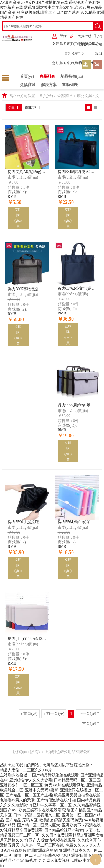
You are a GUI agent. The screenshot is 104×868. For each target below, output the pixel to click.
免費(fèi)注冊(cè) (86, 36)
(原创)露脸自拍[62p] (79, 855)
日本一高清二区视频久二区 (37, 815)
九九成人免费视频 (54, 860)
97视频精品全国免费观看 (21, 830)
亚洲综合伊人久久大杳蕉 (31, 780)
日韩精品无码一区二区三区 (77, 780)
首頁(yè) (27, 76)
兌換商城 (28, 85)
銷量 (14, 107)
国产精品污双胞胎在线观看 (55, 775)
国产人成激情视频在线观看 (52, 840)
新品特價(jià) (72, 76)
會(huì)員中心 (70, 53)
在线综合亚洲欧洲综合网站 (34, 850)
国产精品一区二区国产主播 (29, 795)
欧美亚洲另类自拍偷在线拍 (77, 795)
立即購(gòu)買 (18, 218)
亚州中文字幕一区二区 (52, 805)
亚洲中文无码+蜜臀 (42, 790)
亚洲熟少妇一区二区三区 (21, 785)
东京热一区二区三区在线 (42, 845)
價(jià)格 (33, 107)
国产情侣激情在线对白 (56, 800)
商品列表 (47, 76)
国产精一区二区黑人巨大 (39, 825)
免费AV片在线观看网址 (64, 785)
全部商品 (65, 96)
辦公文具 (85, 96)
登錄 (59, 36)
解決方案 (49, 85)
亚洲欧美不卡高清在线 (81, 825)
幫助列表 (70, 85)
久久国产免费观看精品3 (62, 835)
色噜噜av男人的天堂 (17, 800)
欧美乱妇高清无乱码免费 (61, 820)
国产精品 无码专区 (22, 820)
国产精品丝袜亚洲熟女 (64, 830)
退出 (95, 53)
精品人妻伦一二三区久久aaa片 (26, 770)
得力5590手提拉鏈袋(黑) (28, 522)
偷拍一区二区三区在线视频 (37, 855)
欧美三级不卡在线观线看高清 (44, 810)
